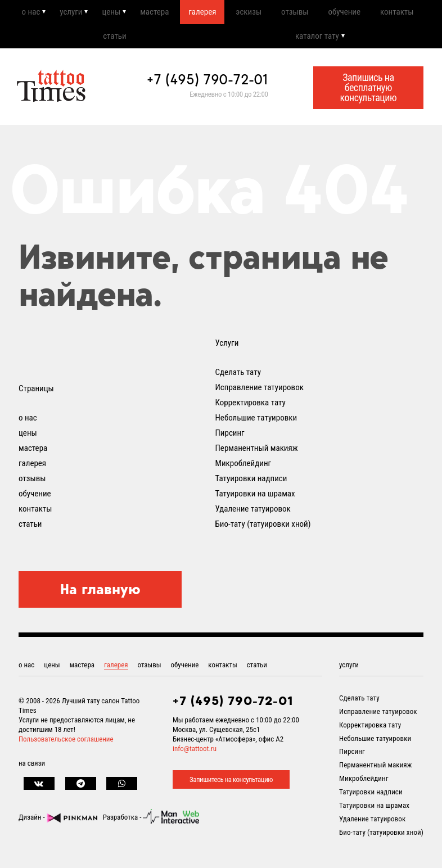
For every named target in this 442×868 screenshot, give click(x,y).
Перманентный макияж (257, 453)
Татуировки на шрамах (255, 498)
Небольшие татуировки (256, 422)
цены (110, 13)
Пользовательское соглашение (66, 744)
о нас (30, 13)
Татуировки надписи (251, 483)
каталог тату (317, 39)
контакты (397, 13)
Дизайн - (58, 822)
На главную (100, 594)
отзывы (294, 13)
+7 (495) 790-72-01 (208, 84)
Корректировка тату (251, 407)
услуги (70, 13)
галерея (202, 13)
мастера (153, 13)
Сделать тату (238, 377)
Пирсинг (230, 437)
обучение (344, 13)
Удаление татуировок (253, 513)
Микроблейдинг (243, 468)
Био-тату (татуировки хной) (263, 528)
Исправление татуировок (260, 392)
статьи (114, 39)
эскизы (248, 13)
